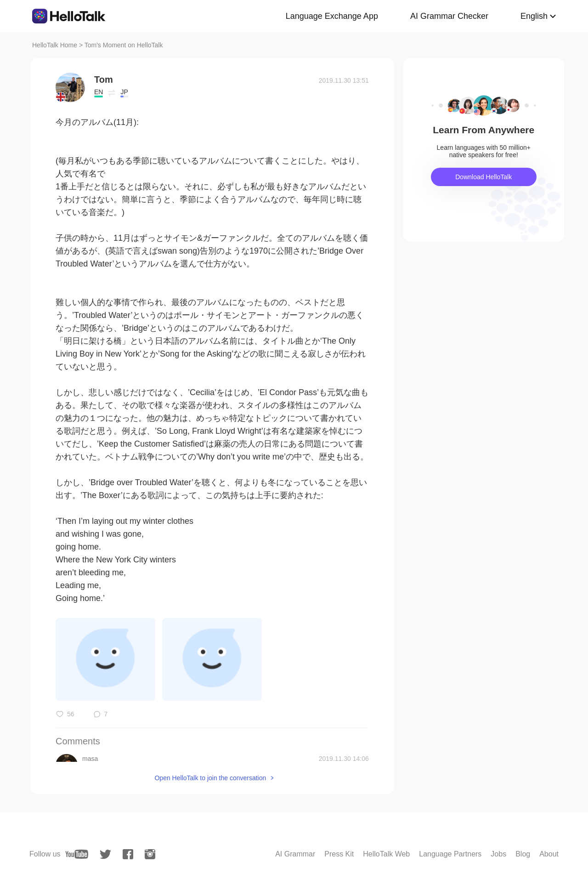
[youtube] (77, 854)
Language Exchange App (332, 16)
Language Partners (450, 854)
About (549, 854)
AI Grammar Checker (449, 16)
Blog (523, 854)
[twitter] (105, 854)
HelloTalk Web (386, 854)
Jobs (498, 854)
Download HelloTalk (483, 177)
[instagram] (150, 854)
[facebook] (128, 854)
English (534, 16)
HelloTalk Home (55, 45)
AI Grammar (295, 854)
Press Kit (339, 854)
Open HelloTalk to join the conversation (210, 778)
